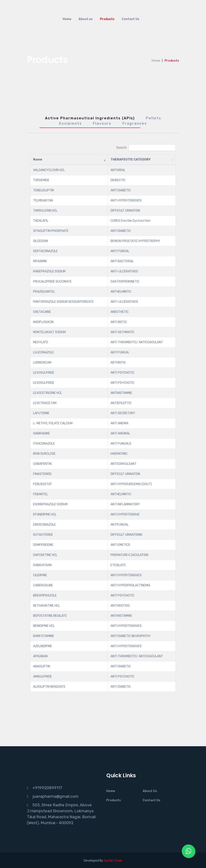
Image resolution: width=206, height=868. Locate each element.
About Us (150, 791)
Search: (146, 148)
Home (67, 19)
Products (107, 19)
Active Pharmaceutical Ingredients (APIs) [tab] (90, 118)
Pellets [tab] (154, 118)
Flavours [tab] (102, 123)
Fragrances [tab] (135, 123)
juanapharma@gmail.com (55, 796)
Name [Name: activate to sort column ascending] (38, 160)
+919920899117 (47, 788)
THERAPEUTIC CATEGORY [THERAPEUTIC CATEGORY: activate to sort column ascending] (131, 160)
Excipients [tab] (70, 123)
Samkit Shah (113, 861)
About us (86, 19)
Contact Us (131, 19)
